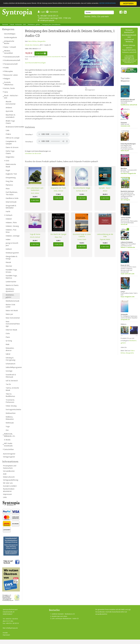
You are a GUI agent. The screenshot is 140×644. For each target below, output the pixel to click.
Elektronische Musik (11, 165)
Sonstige (9, 371)
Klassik (8, 262)
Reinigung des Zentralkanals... (52, 24)
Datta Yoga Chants (10, 152)
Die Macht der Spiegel (58, 234)
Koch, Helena (35, 193)
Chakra (8, 134)
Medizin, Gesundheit (8, 52)
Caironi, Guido (82, 239)
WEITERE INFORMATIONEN (23, 6)
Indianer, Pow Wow (11, 231)
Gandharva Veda (12, 198)
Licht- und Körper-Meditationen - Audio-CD (65, 619)
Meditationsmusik (12, 301)
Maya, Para (58, 237)
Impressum (7, 494)
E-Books (7, 440)
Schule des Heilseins (32, 45)
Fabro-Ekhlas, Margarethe (37, 41)
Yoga (8, 426)
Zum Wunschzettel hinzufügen (35, 63)
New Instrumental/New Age (13, 324)
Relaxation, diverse (10, 349)
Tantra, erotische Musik (12, 389)
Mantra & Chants (12, 285)
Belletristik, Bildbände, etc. (10, 435)
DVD (7, 161)
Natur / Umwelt (10, 47)
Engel (8, 170)
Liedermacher (11, 282)
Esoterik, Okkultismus (9, 83)
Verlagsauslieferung (11, 480)
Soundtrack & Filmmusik (11, 376)
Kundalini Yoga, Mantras (11, 277)
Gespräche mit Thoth (58, 188)
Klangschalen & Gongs (11, 257)
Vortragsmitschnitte (13, 409)
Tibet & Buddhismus (10, 395)
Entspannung (11, 178)
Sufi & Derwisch (12, 381)
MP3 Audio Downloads (8, 444)
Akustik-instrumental (10, 103)
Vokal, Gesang (11, 406)
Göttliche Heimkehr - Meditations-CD (63, 614)
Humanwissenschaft (12, 57)
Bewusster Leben (11, 75)
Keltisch (9, 249)
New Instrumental (13, 318)
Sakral (8, 354)
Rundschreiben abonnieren (9, 490)
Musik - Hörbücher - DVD (18, 24)
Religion (7, 78)
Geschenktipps (10, 34)
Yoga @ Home (35, 234)
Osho (8, 333)
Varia (6, 92)
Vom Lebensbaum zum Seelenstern (35, 189)
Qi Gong (9, 341)
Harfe (8, 211)
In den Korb (41, 53)
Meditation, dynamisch (10, 290)
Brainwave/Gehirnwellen (13, 127)
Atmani (105, 191)
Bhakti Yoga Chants (10, 122)
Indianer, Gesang (12, 226)
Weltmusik (10, 423)
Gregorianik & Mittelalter (11, 207)
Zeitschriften (9, 449)
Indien (8, 239)
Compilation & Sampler (11, 142)
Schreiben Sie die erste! (33, 153)
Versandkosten (9, 471)
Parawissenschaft (11, 64)
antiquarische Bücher (9, 42)
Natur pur (9, 314)
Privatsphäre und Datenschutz (10, 467)
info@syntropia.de (47, 20)
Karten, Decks (9, 88)
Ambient (9, 107)
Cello (8, 130)
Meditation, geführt (34, 24)
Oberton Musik (11, 330)
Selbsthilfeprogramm (13, 367)
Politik (6, 68)
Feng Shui (9, 181)
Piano (8, 337)
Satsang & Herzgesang (10, 359)
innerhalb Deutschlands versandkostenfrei (49, 57)
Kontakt (5, 633)
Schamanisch (10, 364)
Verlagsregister (9, 457)
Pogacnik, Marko (105, 239)
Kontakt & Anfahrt (10, 486)
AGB (5, 474)
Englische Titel (11, 174)
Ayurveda (9, 111)
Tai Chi (8, 384)
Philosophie (8, 71)
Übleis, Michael (58, 191)
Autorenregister (9, 454)
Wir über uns (8, 483)
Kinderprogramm (12, 253)
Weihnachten (11, 413)
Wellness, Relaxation (10, 418)
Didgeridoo (10, 157)
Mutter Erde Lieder (10, 306)
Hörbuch (9, 215)
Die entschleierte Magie (82, 188)
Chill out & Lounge (13, 138)
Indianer (9, 219)
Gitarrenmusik (11, 202)
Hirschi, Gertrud (35, 237)
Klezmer (9, 266)
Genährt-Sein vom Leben (59, 616)
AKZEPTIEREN (128, 4)
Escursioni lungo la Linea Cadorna (82, 235)
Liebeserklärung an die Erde (105, 235)
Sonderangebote (10, 37)
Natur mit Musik (12, 310)
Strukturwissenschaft (12, 60)
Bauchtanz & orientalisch (10, 116)
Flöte (8, 189)
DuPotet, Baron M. (82, 191)
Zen (7, 430)
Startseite (5, 24)
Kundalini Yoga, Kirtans (11, 271)
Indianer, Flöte (11, 222)
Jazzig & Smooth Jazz (12, 244)
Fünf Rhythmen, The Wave (12, 193)
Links (5, 497)
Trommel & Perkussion (10, 401)
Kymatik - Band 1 (105, 188)
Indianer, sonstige (13, 236)
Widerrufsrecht (9, 477)
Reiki (7, 344)
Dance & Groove (12, 147)
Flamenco (9, 185)
